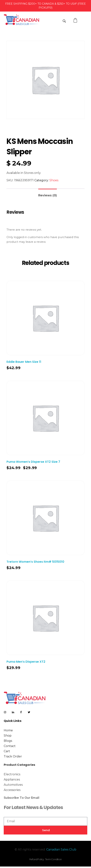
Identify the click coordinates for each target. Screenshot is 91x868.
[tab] (48, 194)
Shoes (54, 180)
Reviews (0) (48, 195)
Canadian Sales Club (61, 849)
